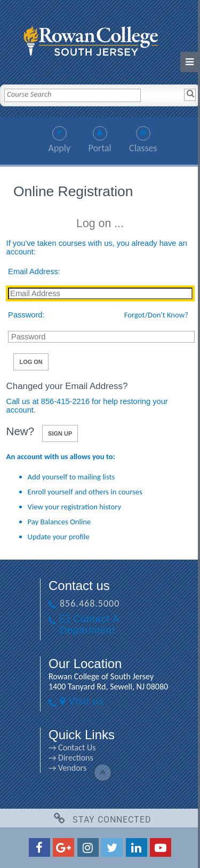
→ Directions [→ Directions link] (71, 758)
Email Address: (34, 272)
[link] (100, 38)
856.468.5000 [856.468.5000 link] (90, 603)
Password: (26, 315)
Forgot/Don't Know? (156, 315)
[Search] (190, 95)
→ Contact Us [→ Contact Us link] (72, 747)
